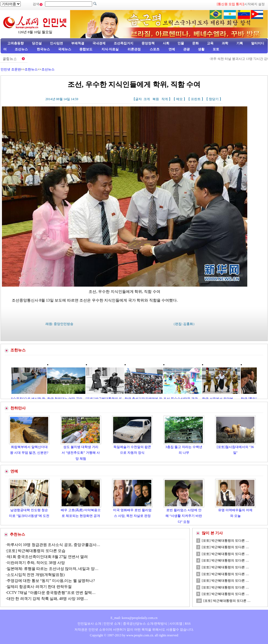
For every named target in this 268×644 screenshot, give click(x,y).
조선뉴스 (22, 49)
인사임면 (56, 43)
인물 (181, 43)
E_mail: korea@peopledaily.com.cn (134, 618)
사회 (166, 43)
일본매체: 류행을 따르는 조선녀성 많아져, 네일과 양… (53, 569)
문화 (195, 43)
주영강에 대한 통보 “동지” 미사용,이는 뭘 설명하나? (51, 581)
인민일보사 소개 (89, 624)
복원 (156, 99)
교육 (210, 43)
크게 (147, 99)
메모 (179, 99)
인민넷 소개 (112, 624)
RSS (188, 624)
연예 (171, 49)
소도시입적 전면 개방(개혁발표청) (36, 575)
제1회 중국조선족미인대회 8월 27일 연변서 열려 (47, 557)
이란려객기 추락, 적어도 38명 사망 (36, 563)
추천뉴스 (17, 534)
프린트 (196, 99)
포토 (216, 49)
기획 (240, 43)
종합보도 (86, 49)
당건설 (37, 43)
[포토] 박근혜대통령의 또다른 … (225, 541)
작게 (165, 99)
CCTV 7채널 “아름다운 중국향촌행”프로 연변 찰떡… (51, 593)
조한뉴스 (31, 69)
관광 (186, 49)
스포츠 (154, 49)
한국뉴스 (43, 49)
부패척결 (78, 43)
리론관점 (134, 49)
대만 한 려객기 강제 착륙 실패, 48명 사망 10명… (47, 599)
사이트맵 (176, 624)
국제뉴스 (65, 49)
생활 (201, 49)
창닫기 (214, 99)
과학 (225, 43)
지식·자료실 (110, 49)
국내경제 (99, 43)
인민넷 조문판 (11, 69)
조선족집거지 (124, 43)
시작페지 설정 (255, 4)
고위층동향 (16, 43)
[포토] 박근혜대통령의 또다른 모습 (36, 551)
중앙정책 (148, 43)
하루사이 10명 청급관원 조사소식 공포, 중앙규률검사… (54, 545)
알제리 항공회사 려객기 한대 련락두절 (39, 587)
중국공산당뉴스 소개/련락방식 (145, 624)
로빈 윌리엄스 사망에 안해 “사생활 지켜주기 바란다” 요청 (184, 516)
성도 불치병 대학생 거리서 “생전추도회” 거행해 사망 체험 (81, 453)
